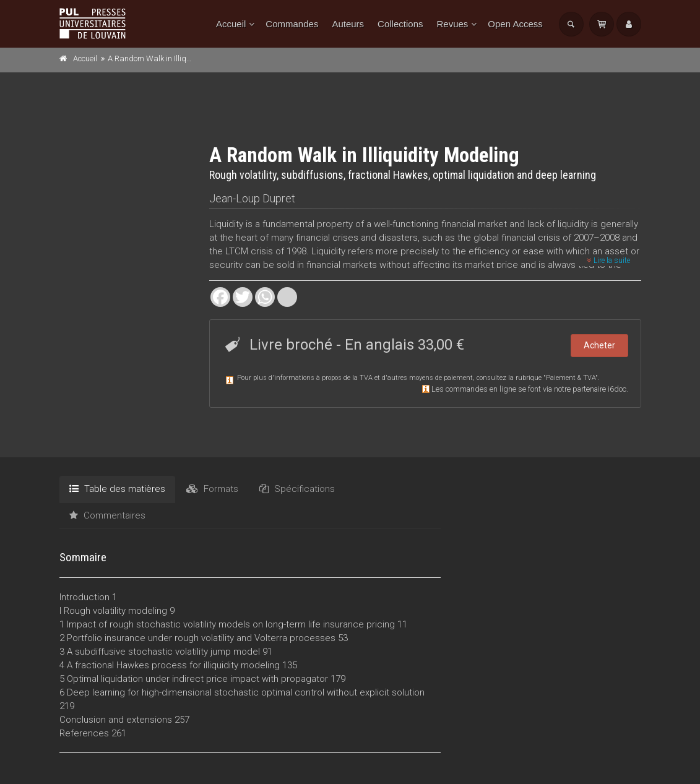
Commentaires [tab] (107, 515)
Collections (400, 24)
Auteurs (348, 24)
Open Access (515, 24)
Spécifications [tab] (297, 489)
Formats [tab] (212, 489)
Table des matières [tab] (117, 489)
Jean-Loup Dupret (252, 198)
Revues (452, 24)
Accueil (231, 24)
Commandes (292, 24)
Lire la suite (608, 261)
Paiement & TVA (571, 378)
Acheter (599, 345)
